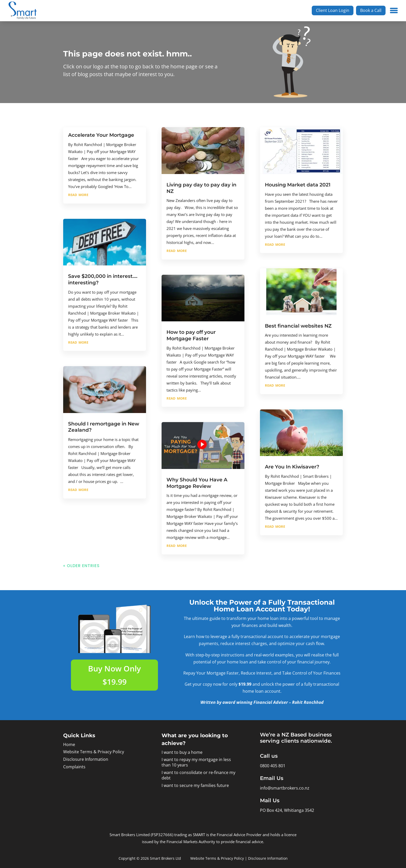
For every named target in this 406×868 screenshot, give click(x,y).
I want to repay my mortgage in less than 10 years (196, 762)
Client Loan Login (333, 10)
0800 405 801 (273, 766)
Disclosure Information (86, 759)
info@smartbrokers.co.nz (285, 788)
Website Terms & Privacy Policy (94, 752)
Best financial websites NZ (298, 326)
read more (78, 194)
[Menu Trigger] (394, 10)
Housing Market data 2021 (298, 185)
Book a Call (371, 10)
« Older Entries (81, 566)
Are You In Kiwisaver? (292, 467)
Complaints (74, 767)
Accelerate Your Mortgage (101, 135)
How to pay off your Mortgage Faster (191, 335)
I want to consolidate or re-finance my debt (198, 775)
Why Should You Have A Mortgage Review (197, 483)
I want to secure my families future (195, 785)
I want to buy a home (182, 752)
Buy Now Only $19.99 (114, 675)
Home (69, 744)
